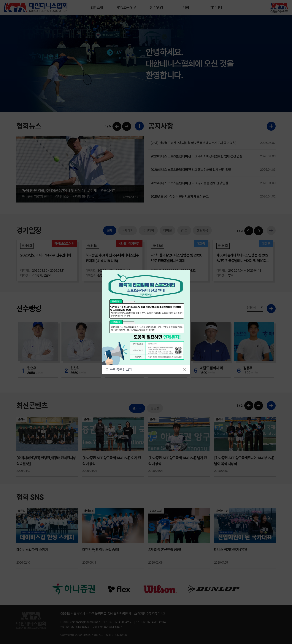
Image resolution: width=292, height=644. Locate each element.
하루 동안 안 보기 (121, 370)
